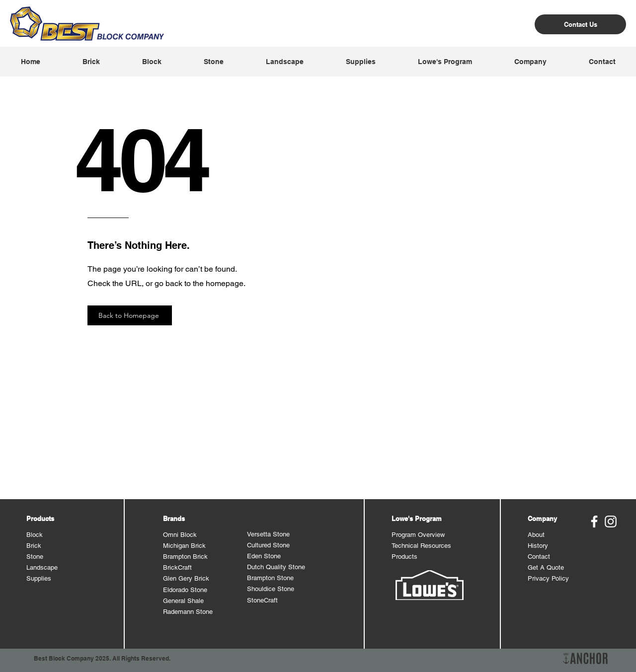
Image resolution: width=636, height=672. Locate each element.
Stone (35, 557)
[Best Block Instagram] (611, 522)
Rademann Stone (188, 612)
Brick (34, 546)
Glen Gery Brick (186, 578)
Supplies (39, 578)
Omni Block (180, 535)
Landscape (42, 567)
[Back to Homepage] (130, 315)
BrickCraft (177, 567)
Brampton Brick (185, 557)
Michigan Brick (184, 546)
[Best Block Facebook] (594, 522)
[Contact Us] (580, 24)
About (536, 535)
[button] (91, 62)
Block (35, 535)
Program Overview (418, 535)
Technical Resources (421, 546)
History (538, 546)
